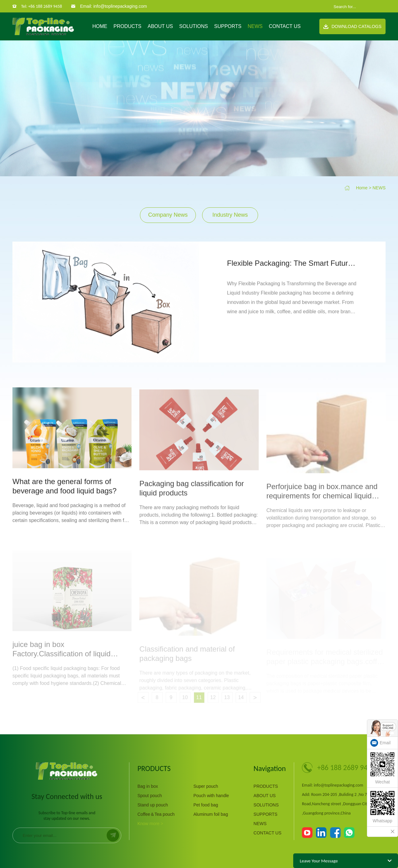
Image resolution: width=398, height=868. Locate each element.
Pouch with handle (211, 796)
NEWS (255, 26)
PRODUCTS (127, 26)
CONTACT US (285, 26)
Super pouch (206, 786)
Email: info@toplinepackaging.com (113, 6)
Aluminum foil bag (211, 814)
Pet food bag (206, 805)
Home (100, 26)
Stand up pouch (153, 805)
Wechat (382, 768)
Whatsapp (382, 807)
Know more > (150, 824)
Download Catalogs (352, 26)
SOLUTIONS (193, 26)
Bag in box (148, 786)
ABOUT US (160, 26)
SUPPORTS (228, 26)
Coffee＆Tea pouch (156, 814)
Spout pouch (150, 796)
